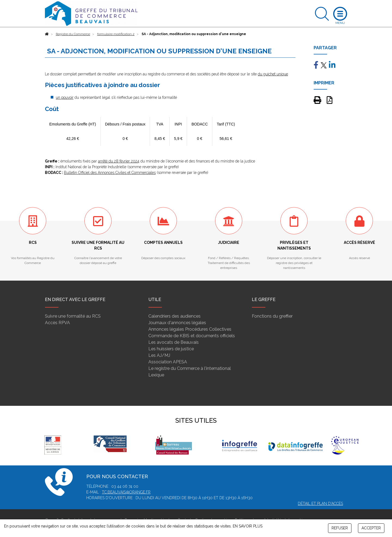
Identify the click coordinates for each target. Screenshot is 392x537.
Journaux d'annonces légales (177, 323)
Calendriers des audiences (174, 316)
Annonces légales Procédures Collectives (190, 329)
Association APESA (168, 362)
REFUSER (340, 528)
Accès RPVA (57, 323)
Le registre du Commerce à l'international (190, 368)
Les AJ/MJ (159, 355)
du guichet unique (273, 74)
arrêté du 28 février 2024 (119, 161)
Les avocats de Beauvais (174, 342)
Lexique (156, 375)
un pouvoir (65, 97)
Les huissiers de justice (171, 349)
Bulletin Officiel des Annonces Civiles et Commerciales (110, 173)
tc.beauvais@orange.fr (126, 492)
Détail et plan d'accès (320, 504)
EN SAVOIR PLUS (248, 526)
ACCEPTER (371, 528)
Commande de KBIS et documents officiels (192, 336)
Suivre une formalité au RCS (73, 316)
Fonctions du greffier (272, 316)
